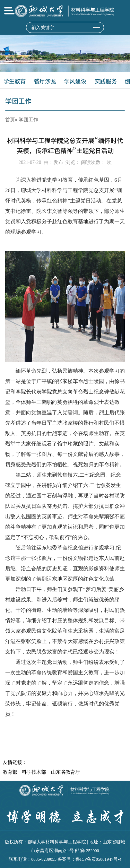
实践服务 (106, 81)
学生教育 (15, 81)
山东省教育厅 (66, 772)
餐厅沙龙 (45, 81)
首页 (10, 120)
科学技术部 (34, 772)
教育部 (10, 772)
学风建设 (75, 81)
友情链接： (15, 762)
